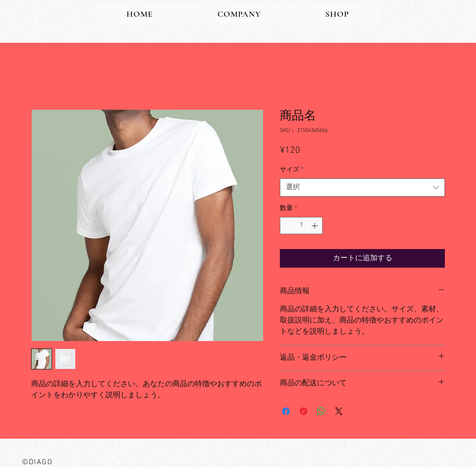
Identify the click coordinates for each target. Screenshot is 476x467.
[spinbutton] (301, 226)
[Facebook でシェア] (286, 411)
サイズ (292, 170)
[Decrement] (287, 226)
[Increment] (315, 226)
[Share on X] (339, 411)
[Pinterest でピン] (304, 411)
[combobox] (362, 187)
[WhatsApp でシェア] (321, 411)
